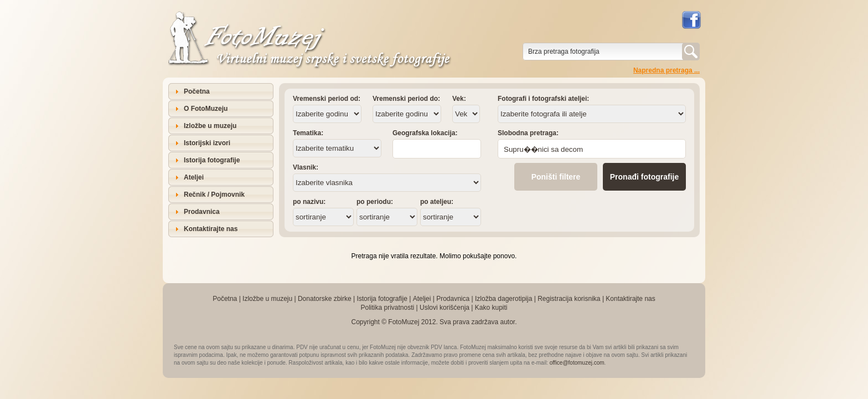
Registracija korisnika (569, 299)
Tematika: (308, 133)
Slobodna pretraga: (528, 133)
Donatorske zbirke (325, 299)
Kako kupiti (491, 308)
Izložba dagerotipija (503, 299)
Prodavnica (202, 212)
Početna (197, 91)
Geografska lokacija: (425, 133)
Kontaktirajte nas (211, 229)
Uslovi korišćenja (445, 308)
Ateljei (194, 177)
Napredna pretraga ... (666, 70)
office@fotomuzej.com (577, 363)
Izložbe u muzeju (210, 126)
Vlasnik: (306, 167)
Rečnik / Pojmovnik (214, 195)
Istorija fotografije (212, 160)
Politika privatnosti (387, 308)
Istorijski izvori (207, 143)
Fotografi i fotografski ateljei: (543, 99)
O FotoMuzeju (206, 109)
